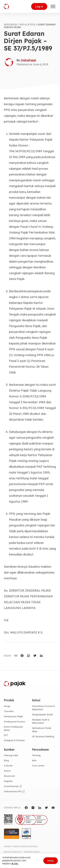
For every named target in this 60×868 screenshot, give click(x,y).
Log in (39, 6)
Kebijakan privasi (32, 852)
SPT (6, 735)
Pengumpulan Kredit (42, 714)
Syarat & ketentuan (13, 852)
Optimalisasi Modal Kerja (42, 730)
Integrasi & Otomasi (14, 740)
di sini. (15, 863)
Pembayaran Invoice (14, 722)
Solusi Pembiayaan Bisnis (13, 728)
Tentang (36, 755)
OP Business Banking (43, 736)
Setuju (51, 861)
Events (7, 771)
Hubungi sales (11, 755)
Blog (6, 760)
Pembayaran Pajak (13, 716)
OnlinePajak (28, 60)
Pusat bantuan (11, 786)
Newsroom (9, 776)
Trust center (38, 766)
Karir (34, 760)
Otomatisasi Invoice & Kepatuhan (43, 708)
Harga (7, 706)
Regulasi (8, 781)
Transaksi (9, 711)
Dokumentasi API (13, 791)
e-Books (8, 766)
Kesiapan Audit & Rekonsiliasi (41, 721)
